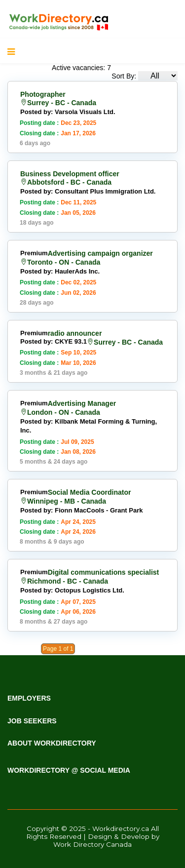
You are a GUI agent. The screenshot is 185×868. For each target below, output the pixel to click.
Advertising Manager (82, 403)
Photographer (43, 94)
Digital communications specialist (104, 572)
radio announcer (75, 333)
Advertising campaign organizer (100, 253)
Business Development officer (70, 174)
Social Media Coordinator (90, 492)
